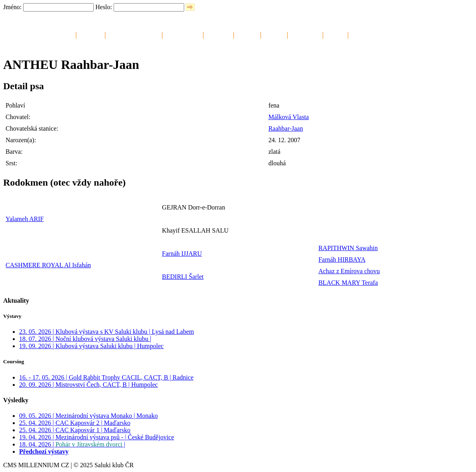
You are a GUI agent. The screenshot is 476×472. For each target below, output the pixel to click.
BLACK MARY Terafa (348, 283)
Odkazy (335, 34)
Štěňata (247, 34)
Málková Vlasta (288, 117)
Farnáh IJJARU (182, 254)
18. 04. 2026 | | (72, 444)
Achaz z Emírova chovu (349, 271)
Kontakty (363, 34)
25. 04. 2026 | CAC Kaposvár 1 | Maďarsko (75, 430)
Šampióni (218, 34)
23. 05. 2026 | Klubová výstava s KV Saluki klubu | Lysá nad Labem (107, 332)
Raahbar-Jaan (286, 128)
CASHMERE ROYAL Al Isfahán (48, 265)
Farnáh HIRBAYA (342, 260)
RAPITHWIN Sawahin (348, 248)
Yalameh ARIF (25, 219)
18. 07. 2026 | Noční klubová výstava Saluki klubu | (85, 339)
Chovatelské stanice (134, 34)
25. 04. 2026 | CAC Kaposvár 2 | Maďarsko (75, 423)
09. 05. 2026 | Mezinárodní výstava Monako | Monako (89, 416)
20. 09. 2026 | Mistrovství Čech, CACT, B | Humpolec (89, 385)
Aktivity (274, 34)
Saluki (65, 34)
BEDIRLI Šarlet (183, 277)
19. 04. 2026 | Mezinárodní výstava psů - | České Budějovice (97, 437)
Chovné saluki (183, 34)
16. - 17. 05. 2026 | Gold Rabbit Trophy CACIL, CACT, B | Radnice (106, 377)
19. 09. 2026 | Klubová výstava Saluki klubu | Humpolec (91, 346)
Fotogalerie (305, 34)
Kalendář (91, 34)
